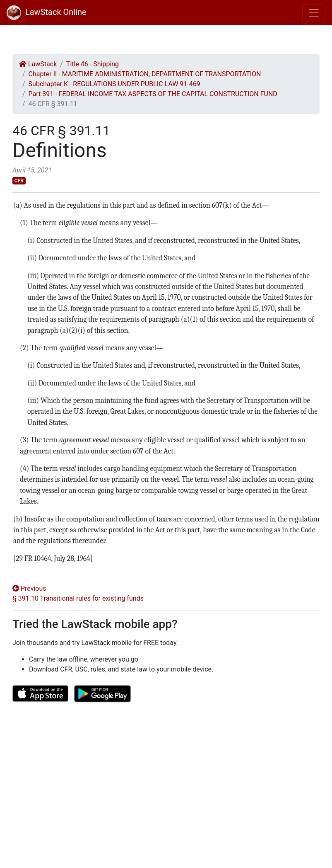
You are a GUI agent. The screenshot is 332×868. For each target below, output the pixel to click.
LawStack (38, 64)
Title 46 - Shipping (93, 64)
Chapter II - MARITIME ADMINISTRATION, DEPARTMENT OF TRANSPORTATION (145, 74)
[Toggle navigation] (314, 13)
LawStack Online (47, 12)
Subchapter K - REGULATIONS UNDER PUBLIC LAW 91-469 (114, 84)
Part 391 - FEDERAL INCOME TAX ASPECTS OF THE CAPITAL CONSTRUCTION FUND (153, 94)
